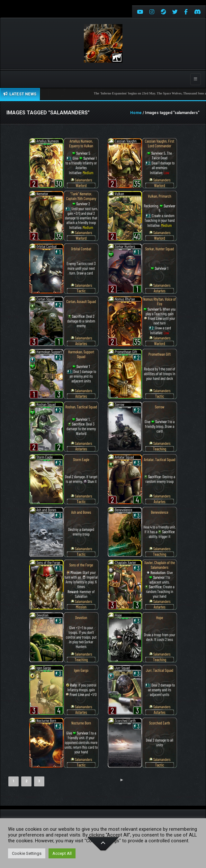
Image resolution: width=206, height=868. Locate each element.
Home (136, 113)
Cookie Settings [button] (27, 853)
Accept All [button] (62, 853)
